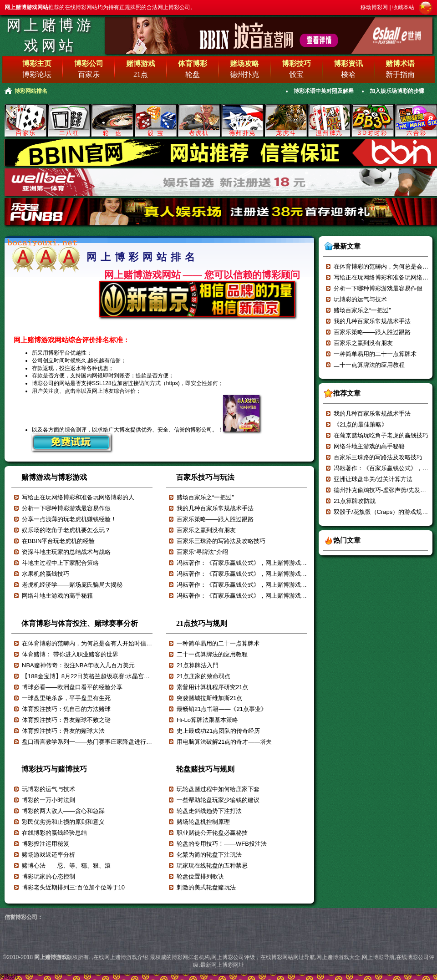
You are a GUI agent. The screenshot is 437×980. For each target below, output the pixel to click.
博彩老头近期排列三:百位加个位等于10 (73, 887)
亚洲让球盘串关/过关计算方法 (373, 479)
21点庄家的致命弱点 (203, 676)
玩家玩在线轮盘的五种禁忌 (212, 866)
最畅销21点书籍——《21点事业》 (222, 709)
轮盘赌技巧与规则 (205, 769)
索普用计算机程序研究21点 (212, 687)
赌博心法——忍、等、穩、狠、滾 (66, 866)
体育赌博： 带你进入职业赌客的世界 (70, 654)
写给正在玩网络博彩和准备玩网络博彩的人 (78, 497)
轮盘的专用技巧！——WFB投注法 (222, 844)
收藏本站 (403, 7)
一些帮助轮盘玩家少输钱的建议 (218, 800)
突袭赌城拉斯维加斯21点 (209, 698)
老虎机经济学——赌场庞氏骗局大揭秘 (72, 585)
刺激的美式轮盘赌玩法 (206, 887)
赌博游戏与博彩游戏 (54, 477)
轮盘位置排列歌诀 (200, 876)
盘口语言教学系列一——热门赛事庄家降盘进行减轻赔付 (96, 742)
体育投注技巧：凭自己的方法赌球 (66, 709)
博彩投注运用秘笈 (46, 844)
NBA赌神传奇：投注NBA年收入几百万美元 (78, 665)
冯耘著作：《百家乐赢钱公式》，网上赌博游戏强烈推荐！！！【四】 (268, 596)
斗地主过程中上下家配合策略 (60, 563)
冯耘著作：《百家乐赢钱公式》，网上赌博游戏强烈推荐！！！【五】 (268, 585)
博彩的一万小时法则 (48, 800)
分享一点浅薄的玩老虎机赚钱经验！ (69, 519)
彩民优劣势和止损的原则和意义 (63, 822)
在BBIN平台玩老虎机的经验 (58, 541)
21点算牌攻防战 (355, 501)
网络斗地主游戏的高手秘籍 (57, 596)
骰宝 (296, 74)
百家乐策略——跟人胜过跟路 (215, 519)
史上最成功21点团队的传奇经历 (218, 731)
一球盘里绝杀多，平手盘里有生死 (66, 698)
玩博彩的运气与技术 (48, 789)
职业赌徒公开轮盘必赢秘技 (212, 833)
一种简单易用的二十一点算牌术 (218, 643)
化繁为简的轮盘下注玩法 (209, 855)
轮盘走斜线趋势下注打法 (209, 811)
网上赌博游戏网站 (50, 35)
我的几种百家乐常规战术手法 (215, 508)
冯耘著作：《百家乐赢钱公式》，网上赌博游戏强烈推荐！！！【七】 (268, 563)
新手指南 (400, 74)
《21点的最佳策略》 (361, 424)
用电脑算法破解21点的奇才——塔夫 (224, 742)
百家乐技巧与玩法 (205, 477)
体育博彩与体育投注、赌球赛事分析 (80, 623)
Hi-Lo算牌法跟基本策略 (207, 720)
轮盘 (193, 74)
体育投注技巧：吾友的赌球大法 (63, 731)
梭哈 (348, 74)
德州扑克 (244, 74)
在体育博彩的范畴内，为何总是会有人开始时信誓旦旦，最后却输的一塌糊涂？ (125, 643)
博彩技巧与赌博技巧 (54, 769)
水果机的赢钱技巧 (46, 574)
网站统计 (9, 977)
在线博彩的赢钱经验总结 (54, 833)
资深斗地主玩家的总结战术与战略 (66, 552)
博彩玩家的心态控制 (48, 876)
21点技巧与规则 (202, 623)
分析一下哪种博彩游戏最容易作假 (66, 508)
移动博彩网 (374, 7)
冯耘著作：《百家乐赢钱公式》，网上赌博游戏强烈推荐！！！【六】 (268, 574)
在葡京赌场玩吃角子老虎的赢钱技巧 (381, 435)
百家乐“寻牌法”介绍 (202, 552)
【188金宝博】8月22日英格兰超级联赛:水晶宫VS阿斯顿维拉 (102, 676)
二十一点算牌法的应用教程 (212, 654)
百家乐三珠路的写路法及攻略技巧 (221, 541)
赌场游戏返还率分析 (48, 855)
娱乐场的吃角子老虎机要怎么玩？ (66, 530)
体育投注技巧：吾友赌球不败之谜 (66, 720)
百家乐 (89, 74)
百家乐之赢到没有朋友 (206, 530)
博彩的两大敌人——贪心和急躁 (63, 811)
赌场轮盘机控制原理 (203, 822)
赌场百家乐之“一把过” (205, 497)
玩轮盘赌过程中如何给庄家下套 (218, 789)
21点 (141, 74)
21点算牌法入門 (198, 665)
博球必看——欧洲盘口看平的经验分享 (72, 687)
